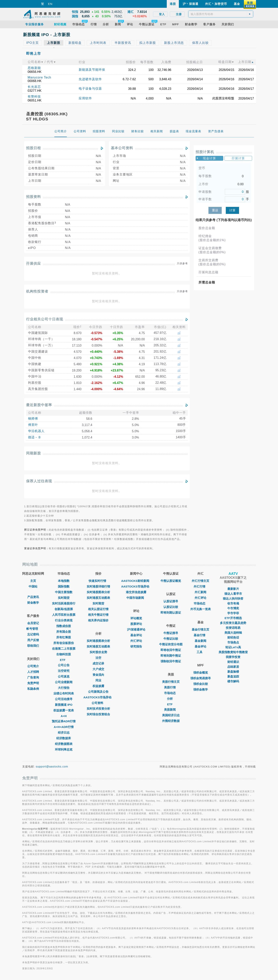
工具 (200, 652)
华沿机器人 (36, 431)
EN (50, 4)
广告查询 (33, 677)
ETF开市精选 (233, 618)
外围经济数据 (171, 721)
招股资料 (34, 197)
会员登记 (33, 623)
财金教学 (33, 603)
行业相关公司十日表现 (45, 319)
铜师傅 (33, 419)
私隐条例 (33, 689)
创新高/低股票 (64, 609)
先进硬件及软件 (90, 79)
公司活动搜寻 (64, 699)
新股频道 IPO (64, 705)
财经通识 (233, 662)
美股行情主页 (171, 682)
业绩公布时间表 (64, 693)
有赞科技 (34, 97)
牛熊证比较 (171, 639)
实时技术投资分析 (98, 709)
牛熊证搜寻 (171, 633)
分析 (171, 699)
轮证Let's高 (233, 647)
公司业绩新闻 (64, 682)
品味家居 (233, 667)
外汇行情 (200, 586)
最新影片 (233, 589)
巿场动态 (200, 603)
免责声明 (33, 683)
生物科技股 (64, 654)
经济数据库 (64, 738)
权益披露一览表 (64, 710)
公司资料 (98, 703)
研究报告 (136, 646)
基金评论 (136, 635)
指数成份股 (64, 626)
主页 (33, 581)
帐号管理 (33, 629)
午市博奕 (233, 608)
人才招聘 (33, 672)
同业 (98, 680)
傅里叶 (33, 425)
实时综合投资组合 (98, 714)
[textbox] (221, 14)
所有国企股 (64, 632)
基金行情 (200, 635)
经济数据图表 (64, 744)
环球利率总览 (64, 749)
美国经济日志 (171, 715)
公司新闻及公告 (98, 692)
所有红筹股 (64, 637)
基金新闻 (200, 641)
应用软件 (85, 98)
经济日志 (64, 733)
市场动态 (171, 693)
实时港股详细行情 (98, 586)
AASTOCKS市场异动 (98, 697)
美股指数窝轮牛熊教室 (233, 652)
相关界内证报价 (98, 620)
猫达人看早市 (233, 594)
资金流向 (98, 675)
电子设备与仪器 (90, 89)
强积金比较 (201, 684)
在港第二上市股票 (64, 649)
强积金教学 (201, 689)
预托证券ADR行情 (64, 721)
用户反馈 (33, 640)
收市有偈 (233, 603)
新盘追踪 (233, 676)
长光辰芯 (34, 87)
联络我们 (33, 646)
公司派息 (64, 676)
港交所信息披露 (136, 592)
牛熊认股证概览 (171, 581)
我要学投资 (233, 657)
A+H (64, 716)
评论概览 (136, 618)
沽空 (98, 658)
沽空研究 (64, 671)
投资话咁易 (233, 628)
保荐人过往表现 (39, 481)
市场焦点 (233, 642)
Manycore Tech (39, 77)
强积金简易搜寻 (201, 678)
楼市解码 (233, 681)
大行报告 (64, 688)
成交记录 (98, 663)
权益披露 (98, 686)
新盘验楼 (233, 672)
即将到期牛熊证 (171, 656)
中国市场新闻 (136, 598)
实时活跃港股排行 (64, 603)
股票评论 (136, 624)
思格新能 (34, 68)
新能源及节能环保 (92, 70)
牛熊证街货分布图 (171, 644)
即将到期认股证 (171, 613)
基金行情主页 (200, 629)
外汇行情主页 (200, 581)
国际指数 (64, 586)
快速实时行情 (98, 581)
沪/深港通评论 (136, 629)
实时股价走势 (98, 652)
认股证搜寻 (171, 601)
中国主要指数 (64, 592)
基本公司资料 (122, 148)
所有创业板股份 (64, 643)
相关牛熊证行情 (98, 615)
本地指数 (64, 581)
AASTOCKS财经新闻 (136, 581)
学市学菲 (233, 613)
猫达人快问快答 (233, 598)
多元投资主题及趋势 (233, 623)
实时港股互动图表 (98, 598)
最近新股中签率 (39, 405)
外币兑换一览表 (201, 609)
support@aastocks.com (52, 767)
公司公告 (64, 665)
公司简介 (33, 666)
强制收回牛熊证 (171, 661)
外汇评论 (136, 641)
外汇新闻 (200, 592)
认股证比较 (171, 607)
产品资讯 (33, 597)
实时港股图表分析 (98, 592)
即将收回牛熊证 (171, 650)
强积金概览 (201, 673)
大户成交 (98, 669)
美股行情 (171, 687)
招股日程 (34, 148)
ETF (64, 660)
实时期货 (64, 598)
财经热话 (233, 637)
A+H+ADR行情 (64, 727)
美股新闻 (171, 710)
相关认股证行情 (98, 609)
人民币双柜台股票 (64, 615)
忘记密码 (33, 634)
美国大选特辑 (233, 633)
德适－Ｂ (35, 437)
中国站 (33, 586)
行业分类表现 (64, 620)
